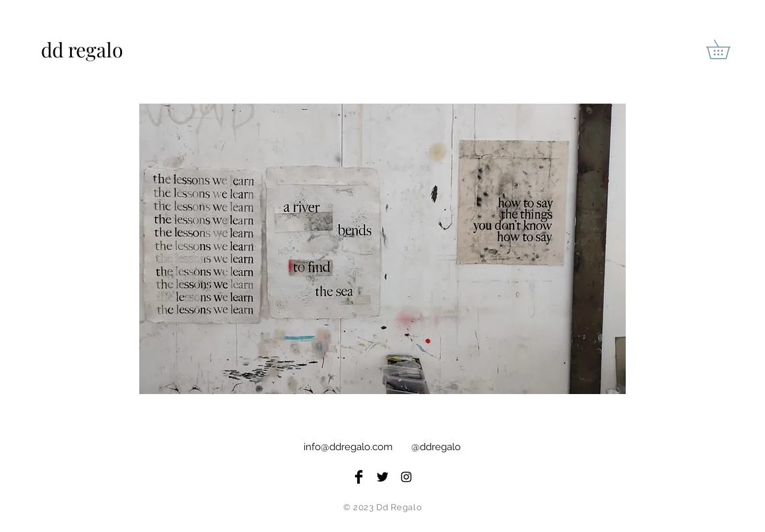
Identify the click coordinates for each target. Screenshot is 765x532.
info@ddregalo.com (348, 447)
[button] (727, 49)
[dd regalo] (96, 50)
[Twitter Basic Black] (382, 477)
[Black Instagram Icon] (406, 477)
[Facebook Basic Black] (359, 477)
